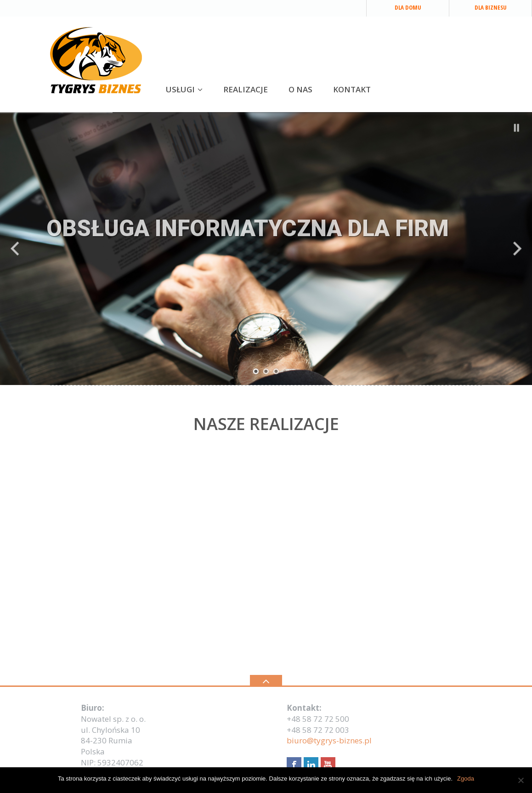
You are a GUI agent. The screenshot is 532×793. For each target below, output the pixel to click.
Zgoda (466, 779)
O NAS (300, 89)
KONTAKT (352, 89)
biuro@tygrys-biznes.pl (329, 740)
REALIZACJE (246, 89)
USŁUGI (180, 89)
